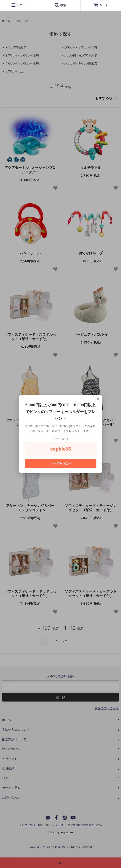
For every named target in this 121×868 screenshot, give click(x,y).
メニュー (20, 5)
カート (101, 5)
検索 (60, 5)
